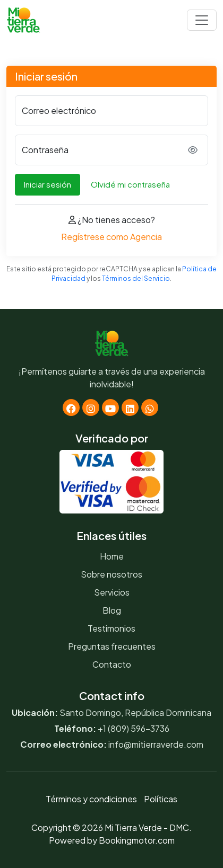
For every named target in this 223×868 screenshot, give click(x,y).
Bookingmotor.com (137, 840)
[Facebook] (71, 408)
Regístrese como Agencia (111, 237)
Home (112, 556)
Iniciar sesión (48, 184)
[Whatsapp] (150, 408)
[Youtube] (110, 408)
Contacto (112, 664)
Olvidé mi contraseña (130, 184)
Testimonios (111, 628)
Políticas (161, 799)
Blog (112, 610)
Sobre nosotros (111, 574)
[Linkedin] (130, 408)
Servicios (112, 592)
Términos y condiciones (91, 799)
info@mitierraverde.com (156, 744)
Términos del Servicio (136, 278)
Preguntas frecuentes (112, 646)
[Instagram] (91, 408)
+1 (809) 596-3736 (134, 728)
